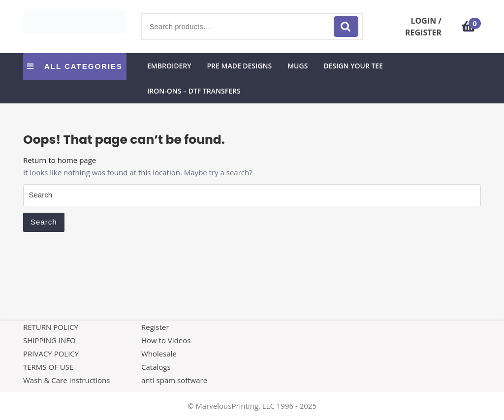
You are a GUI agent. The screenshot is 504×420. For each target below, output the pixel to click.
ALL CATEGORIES (75, 66)
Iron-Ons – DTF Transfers (194, 91)
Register (155, 327)
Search (346, 27)
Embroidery (169, 66)
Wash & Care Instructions (66, 380)
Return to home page (60, 160)
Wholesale (159, 354)
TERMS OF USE (48, 367)
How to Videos (166, 340)
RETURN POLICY (51, 327)
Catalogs (156, 367)
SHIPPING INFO (49, 340)
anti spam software (174, 380)
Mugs (298, 66)
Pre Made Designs (239, 66)
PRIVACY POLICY (51, 354)
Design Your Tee (353, 66)
